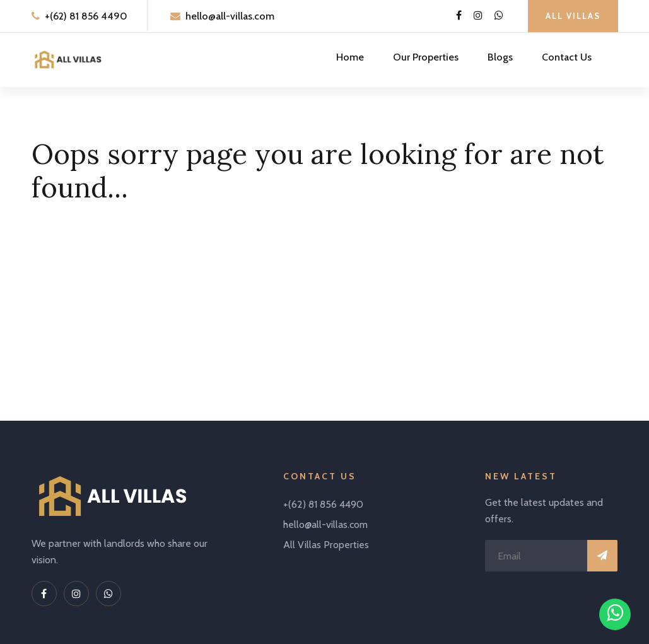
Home (350, 57)
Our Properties (426, 57)
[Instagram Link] (478, 16)
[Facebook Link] (459, 16)
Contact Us (567, 57)
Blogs (500, 57)
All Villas (573, 16)
